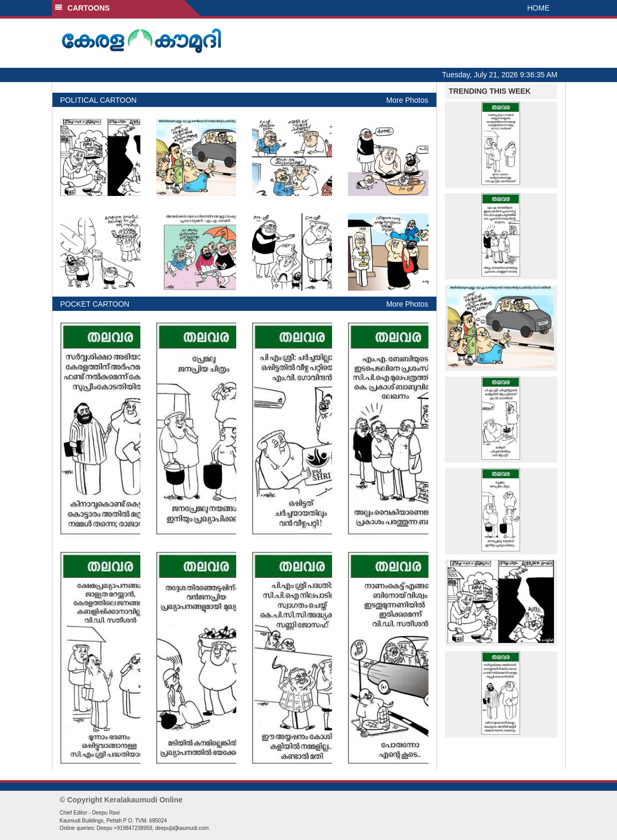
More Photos (407, 100)
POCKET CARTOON (95, 304)
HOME (539, 8)
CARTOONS (82, 8)
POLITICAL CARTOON (99, 100)
